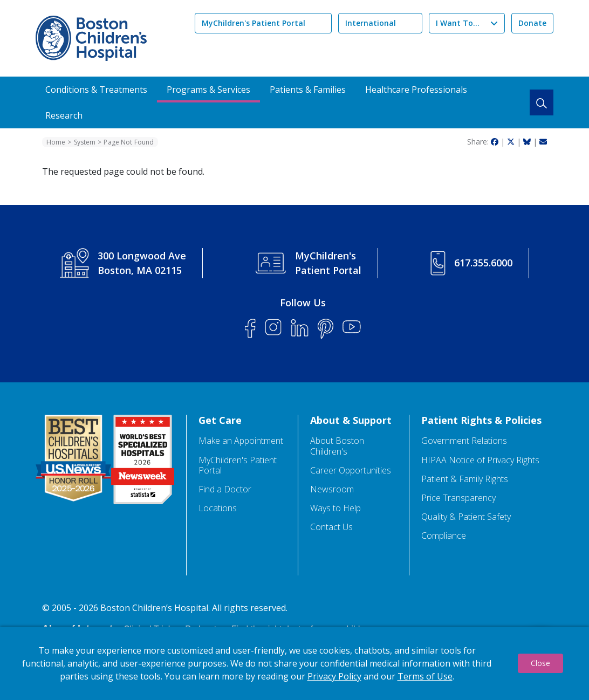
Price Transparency (458, 498)
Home (56, 142)
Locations (218, 508)
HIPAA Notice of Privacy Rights (480, 460)
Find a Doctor (225, 489)
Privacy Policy (334, 676)
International (371, 23)
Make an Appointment (241, 441)
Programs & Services (208, 90)
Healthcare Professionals (416, 90)
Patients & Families (308, 90)
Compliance (444, 536)
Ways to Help (335, 508)
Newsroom (332, 489)
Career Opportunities (351, 471)
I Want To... (458, 23)
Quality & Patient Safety (466, 517)
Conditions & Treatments (96, 90)
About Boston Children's (337, 446)
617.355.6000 (483, 263)
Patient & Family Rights (465, 479)
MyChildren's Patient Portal (254, 23)
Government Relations (464, 441)
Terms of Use (425, 676)
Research (64, 115)
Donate (532, 23)
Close (540, 663)
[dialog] (294, 663)
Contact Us (331, 527)
